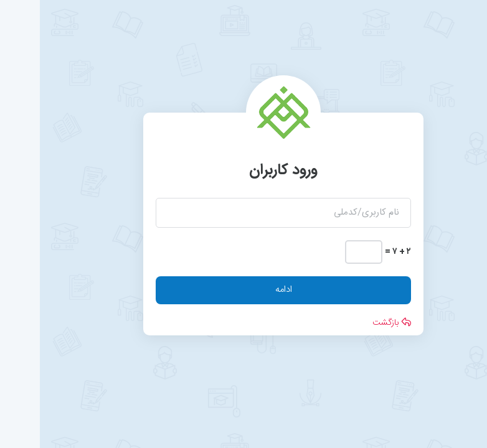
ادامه (244, 290)
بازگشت (352, 323)
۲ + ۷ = (358, 252)
